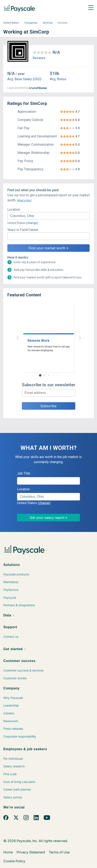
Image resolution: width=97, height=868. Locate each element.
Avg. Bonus (58, 79)
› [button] (80, 337)
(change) (32, 223)
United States (11, 23)
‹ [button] (17, 337)
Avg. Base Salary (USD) (24, 79)
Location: (14, 210)
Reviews (39, 58)
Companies (31, 23)
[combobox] (48, 216)
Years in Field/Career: (23, 230)
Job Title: (24, 473)
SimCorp (48, 23)
